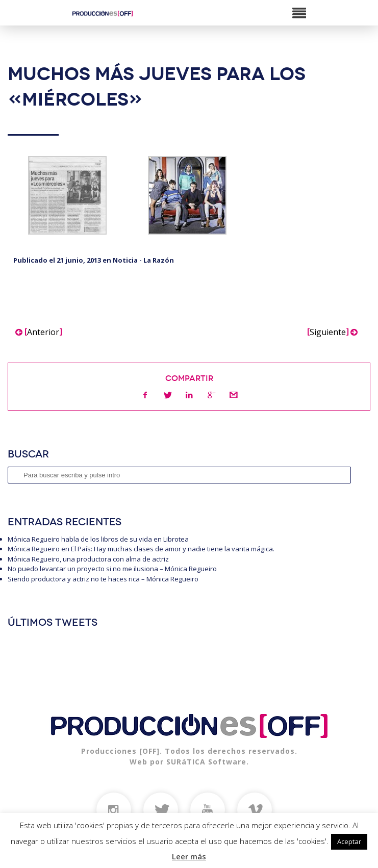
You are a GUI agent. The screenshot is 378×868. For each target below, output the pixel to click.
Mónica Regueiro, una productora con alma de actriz (88, 559)
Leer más (189, 856)
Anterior (39, 332)
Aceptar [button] (349, 841)
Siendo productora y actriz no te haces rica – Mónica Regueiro (103, 579)
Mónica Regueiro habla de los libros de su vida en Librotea (98, 539)
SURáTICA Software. (208, 762)
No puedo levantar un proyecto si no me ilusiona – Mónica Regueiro (112, 569)
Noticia (125, 260)
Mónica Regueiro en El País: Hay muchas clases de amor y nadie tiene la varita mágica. (141, 549)
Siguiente (332, 332)
